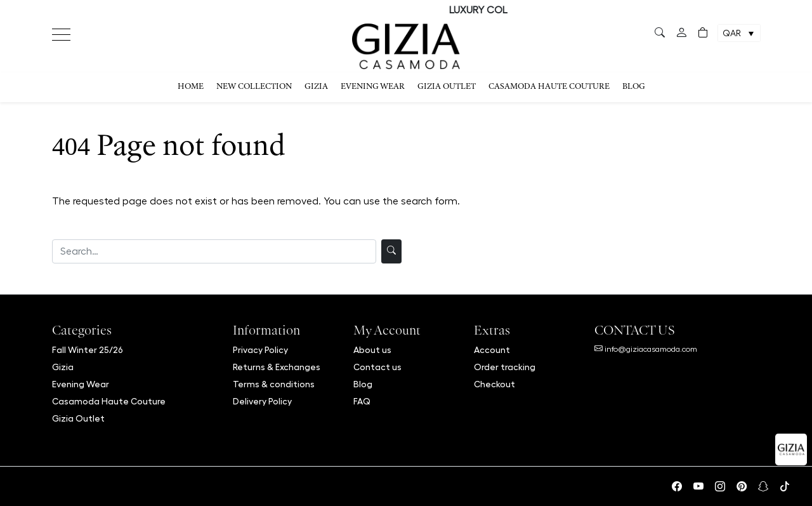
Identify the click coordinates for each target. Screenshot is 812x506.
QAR (732, 34)
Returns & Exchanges (277, 367)
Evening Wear (373, 87)
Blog (634, 87)
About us (372, 350)
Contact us (377, 367)
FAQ (362, 401)
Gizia (316, 87)
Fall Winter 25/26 (88, 350)
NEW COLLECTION (254, 87)
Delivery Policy (262, 401)
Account (492, 350)
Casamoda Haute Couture (549, 87)
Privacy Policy (260, 350)
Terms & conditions (274, 384)
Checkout (494, 384)
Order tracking (505, 367)
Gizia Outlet (447, 87)
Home (191, 87)
